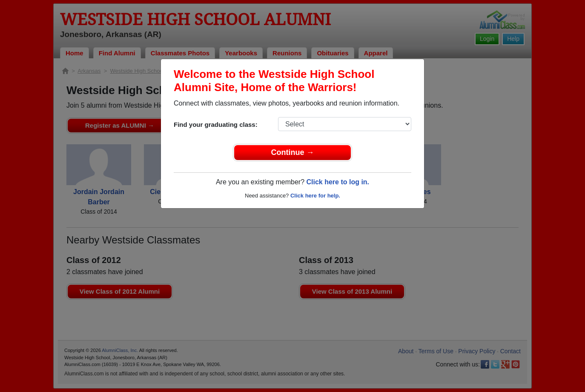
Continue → (293, 152)
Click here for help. (315, 196)
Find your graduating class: (216, 124)
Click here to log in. (338, 182)
